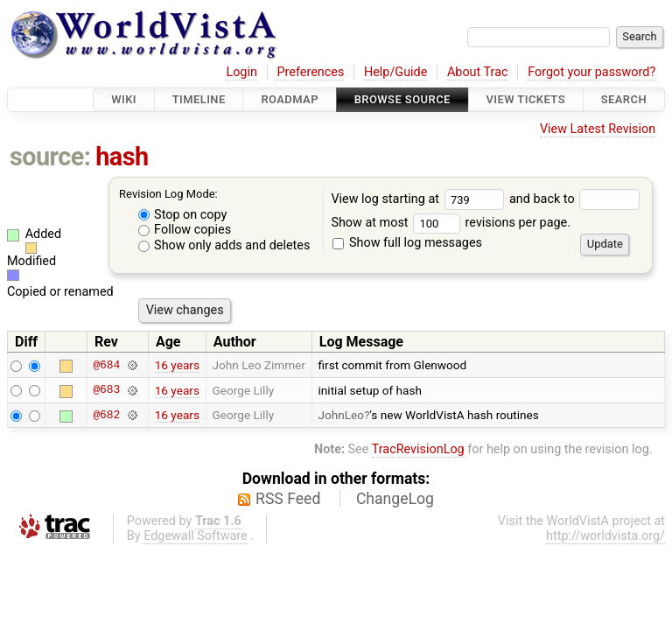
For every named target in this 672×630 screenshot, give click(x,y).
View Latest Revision (598, 129)
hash (122, 157)
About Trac (478, 72)
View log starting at (420, 199)
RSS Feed (288, 499)
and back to (574, 199)
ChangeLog (395, 499)
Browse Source (402, 99)
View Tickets (526, 99)
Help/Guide (395, 72)
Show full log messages (407, 243)
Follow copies (185, 230)
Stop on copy (183, 215)
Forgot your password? (591, 72)
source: (50, 157)
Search (624, 99)
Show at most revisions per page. (451, 223)
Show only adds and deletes (224, 245)
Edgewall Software (196, 536)
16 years (177, 365)
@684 (106, 365)
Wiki (124, 99)
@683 (106, 390)
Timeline (199, 99)
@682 (106, 415)
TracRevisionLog (418, 449)
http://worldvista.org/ (605, 536)
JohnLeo (342, 415)
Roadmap (290, 99)
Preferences (310, 72)
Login (241, 72)
